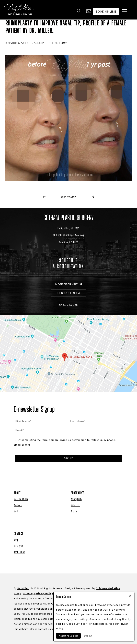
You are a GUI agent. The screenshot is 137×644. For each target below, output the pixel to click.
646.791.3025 (68, 305)
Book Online (19, 552)
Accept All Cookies (68, 636)
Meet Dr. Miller (21, 499)
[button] (79, 12)
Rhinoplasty (76, 499)
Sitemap (28, 593)
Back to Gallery (69, 197)
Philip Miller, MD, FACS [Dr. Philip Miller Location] (68, 228)
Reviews (18, 505)
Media (17, 511)
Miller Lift (76, 505)
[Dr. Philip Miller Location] (68, 239)
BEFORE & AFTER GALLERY (25, 43)
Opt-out (88, 636)
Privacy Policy (44, 593)
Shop (16, 540)
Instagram (19, 546)
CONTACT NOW (69, 293)
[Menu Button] (123, 12)
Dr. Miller (23, 588)
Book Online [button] (106, 12)
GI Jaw (74, 511)
